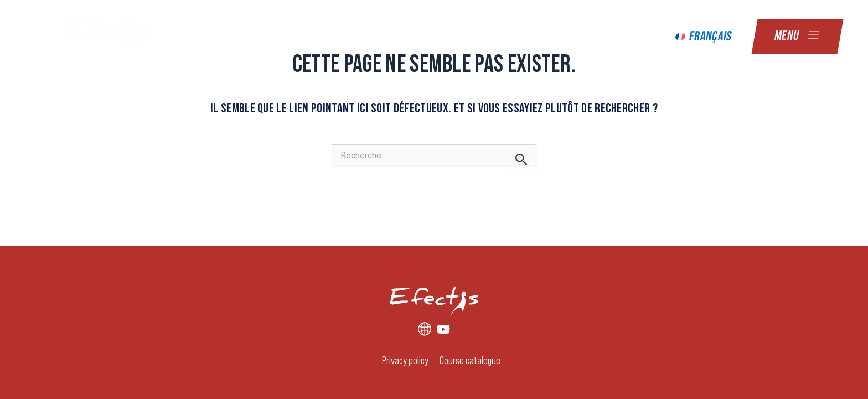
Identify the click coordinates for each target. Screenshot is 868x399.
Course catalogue (470, 360)
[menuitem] (704, 37)
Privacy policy (405, 360)
